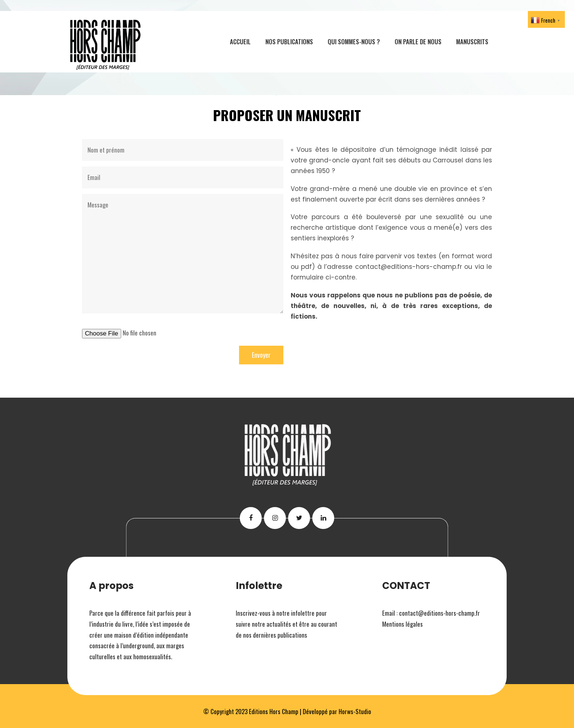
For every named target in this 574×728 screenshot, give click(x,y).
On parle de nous (418, 42)
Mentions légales (402, 624)
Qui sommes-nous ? (354, 42)
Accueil (240, 42)
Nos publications (289, 42)
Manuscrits (472, 42)
